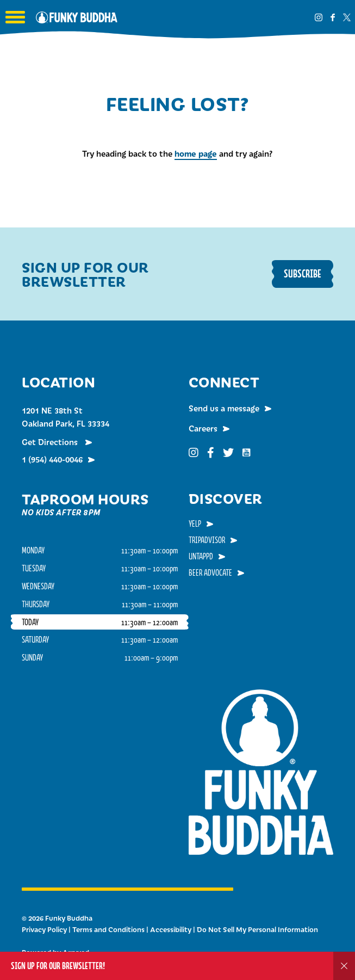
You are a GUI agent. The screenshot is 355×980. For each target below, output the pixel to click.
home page (196, 153)
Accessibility (171, 929)
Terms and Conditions (108, 929)
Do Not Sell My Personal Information (257, 929)
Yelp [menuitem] (195, 523)
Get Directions (51, 442)
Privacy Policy (44, 929)
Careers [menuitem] (203, 428)
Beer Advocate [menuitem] (210, 572)
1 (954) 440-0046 (52, 459)
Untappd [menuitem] (201, 556)
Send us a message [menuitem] (224, 408)
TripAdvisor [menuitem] (207, 540)
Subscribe (303, 273)
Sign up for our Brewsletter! (58, 966)
